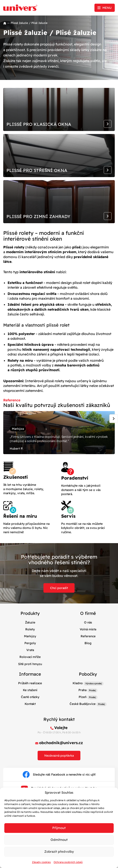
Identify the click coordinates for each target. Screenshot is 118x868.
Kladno (78, 683)
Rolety (30, 629)
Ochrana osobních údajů (68, 862)
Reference (88, 636)
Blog (88, 643)
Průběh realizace (30, 683)
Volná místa (88, 629)
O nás (88, 622)
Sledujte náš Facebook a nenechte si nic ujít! (59, 774)
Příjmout (59, 828)
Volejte (61, 728)
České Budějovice (83, 704)
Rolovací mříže (30, 657)
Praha (82, 690)
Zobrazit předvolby (59, 852)
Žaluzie (30, 622)
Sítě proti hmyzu (30, 664)
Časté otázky (30, 697)
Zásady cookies (41, 862)
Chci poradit (59, 588)
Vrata (30, 650)
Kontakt (30, 704)
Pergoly (30, 643)
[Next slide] (114, 419)
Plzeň (83, 697)
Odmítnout (59, 840)
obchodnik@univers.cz (61, 743)
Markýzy (30, 636)
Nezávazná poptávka (59, 756)
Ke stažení (30, 690)
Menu (107, 8)
